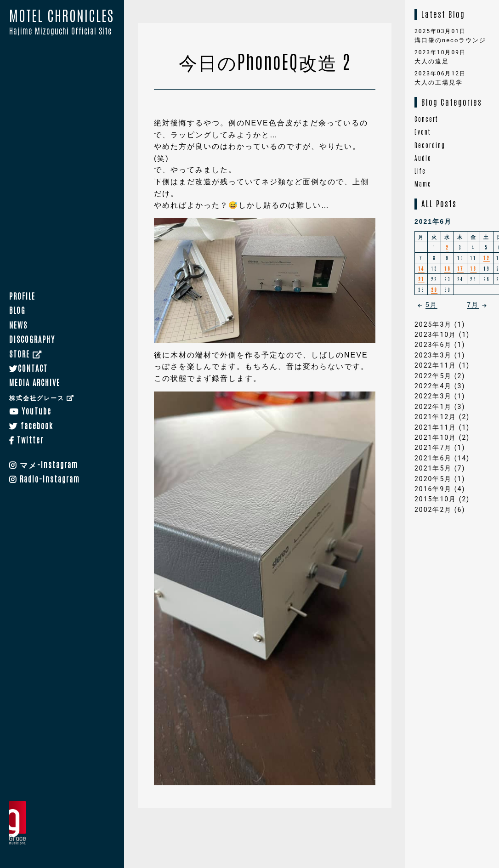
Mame (423, 184)
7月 (478, 305)
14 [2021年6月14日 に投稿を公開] (421, 268)
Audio (423, 158)
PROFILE (22, 295)
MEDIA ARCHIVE (35, 382)
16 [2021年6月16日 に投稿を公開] (448, 268)
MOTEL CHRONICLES (62, 23)
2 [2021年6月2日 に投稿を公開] (447, 247)
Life (420, 171)
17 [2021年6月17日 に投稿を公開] (460, 268)
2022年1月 (433, 407)
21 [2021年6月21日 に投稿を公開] (421, 279)
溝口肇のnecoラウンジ (450, 40)
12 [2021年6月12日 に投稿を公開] (487, 258)
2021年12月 (435, 417)
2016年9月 (433, 489)
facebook (31, 425)
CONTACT (28, 368)
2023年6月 (433, 345)
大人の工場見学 (439, 82)
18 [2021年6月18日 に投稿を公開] (473, 268)
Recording (430, 145)
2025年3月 (433, 324)
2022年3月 (433, 396)
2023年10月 (435, 335)
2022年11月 (435, 365)
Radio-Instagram (45, 478)
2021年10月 (435, 437)
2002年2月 (433, 510)
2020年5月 (433, 479)
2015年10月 (435, 499)
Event (422, 132)
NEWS (18, 324)
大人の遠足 (432, 61)
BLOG (17, 310)
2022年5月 (433, 376)
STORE (26, 353)
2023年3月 (433, 355)
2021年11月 (435, 427)
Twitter (26, 439)
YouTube (30, 410)
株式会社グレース (42, 397)
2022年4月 (433, 386)
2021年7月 (433, 448)
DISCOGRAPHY (32, 339)
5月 (426, 305)
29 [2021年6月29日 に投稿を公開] (434, 289)
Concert (426, 119)
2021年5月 (433, 468)
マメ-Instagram (44, 464)
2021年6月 (433, 458)
